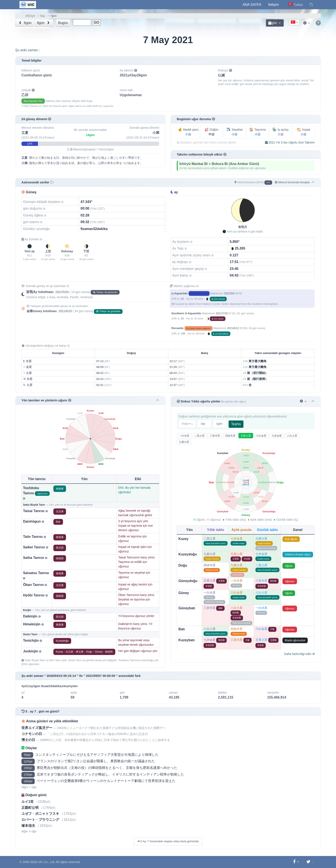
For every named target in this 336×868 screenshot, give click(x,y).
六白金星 (261, 436)
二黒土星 (199, 436)
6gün (25, 23)
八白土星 (292, 436)
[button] (311, 5)
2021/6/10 (65, 311)
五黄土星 (246, 436)
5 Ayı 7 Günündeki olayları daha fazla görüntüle (168, 841)
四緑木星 (230, 436)
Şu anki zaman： (28, 50)
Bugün (63, 23)
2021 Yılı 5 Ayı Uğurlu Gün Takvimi (290, 142)
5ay (42, 16)
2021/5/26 (62, 292)
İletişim (273, 5)
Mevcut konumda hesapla (292, 182)
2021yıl (30, 16)
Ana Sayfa (252, 5)
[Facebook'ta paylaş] (294, 862)
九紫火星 (184, 442)
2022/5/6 (229, 293)
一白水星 (184, 436)
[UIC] (28, 4)
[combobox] (294, 22)
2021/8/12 (233, 328)
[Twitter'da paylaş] (308, 862)
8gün (43, 23)
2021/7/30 (222, 313)
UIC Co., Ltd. (46, 862)
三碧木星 (215, 436)
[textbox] (294, 23)
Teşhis (236, 424)
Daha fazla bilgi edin (299, 654)
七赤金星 (277, 436)
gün (273, 23)
